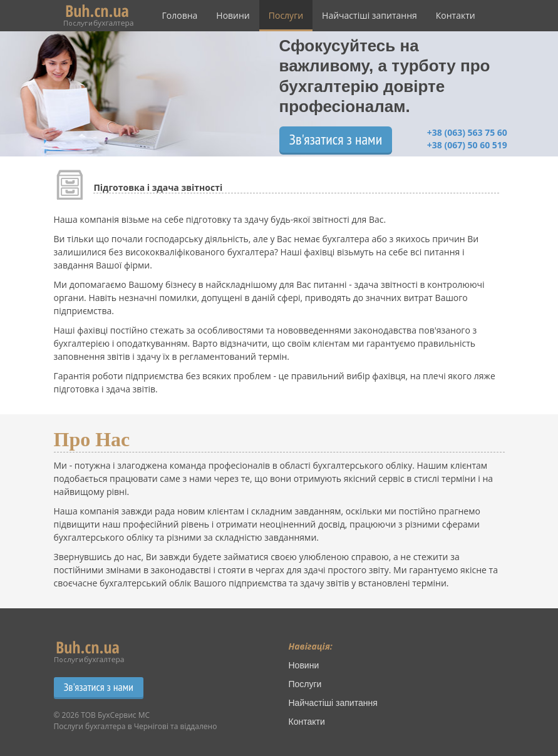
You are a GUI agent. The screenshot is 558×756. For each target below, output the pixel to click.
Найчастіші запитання (369, 15)
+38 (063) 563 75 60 (467, 132)
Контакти (456, 15)
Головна (180, 15)
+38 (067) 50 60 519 (467, 145)
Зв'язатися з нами (336, 139)
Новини (233, 15)
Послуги (286, 15)
